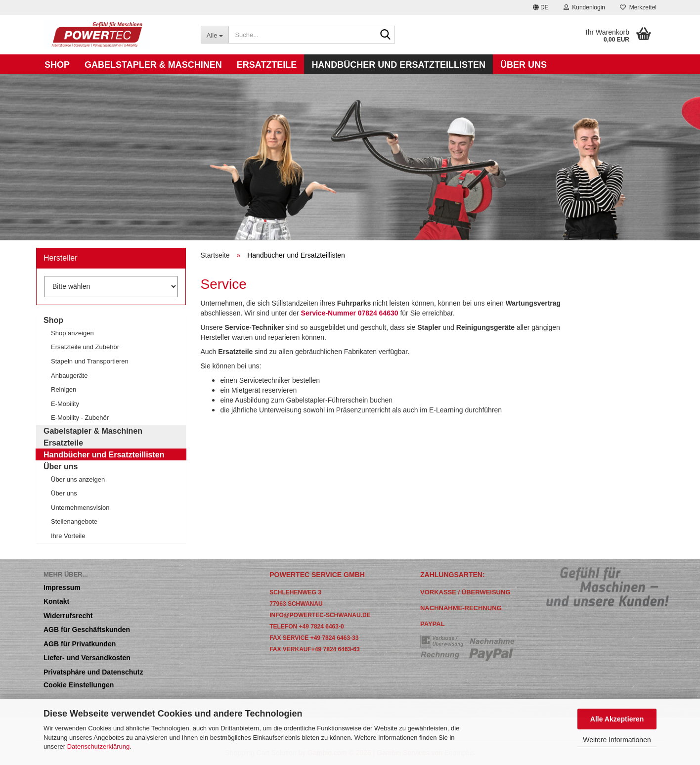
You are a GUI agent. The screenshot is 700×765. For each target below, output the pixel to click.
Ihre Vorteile (68, 536)
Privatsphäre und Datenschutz (93, 672)
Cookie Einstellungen (79, 685)
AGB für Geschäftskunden (87, 629)
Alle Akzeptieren (617, 719)
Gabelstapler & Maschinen (153, 65)
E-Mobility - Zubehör (80, 417)
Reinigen (64, 389)
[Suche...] (215, 35)
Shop (57, 65)
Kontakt (56, 601)
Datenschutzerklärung (98, 746)
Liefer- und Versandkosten (87, 657)
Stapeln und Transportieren (90, 361)
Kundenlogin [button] (584, 7)
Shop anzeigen (72, 333)
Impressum (62, 587)
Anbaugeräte (69, 375)
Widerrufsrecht (68, 615)
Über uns (524, 65)
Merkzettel (638, 7)
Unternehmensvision (80, 507)
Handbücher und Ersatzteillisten (398, 65)
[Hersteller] (111, 287)
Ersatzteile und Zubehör (85, 347)
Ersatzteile (267, 65)
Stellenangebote (74, 521)
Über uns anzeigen (78, 479)
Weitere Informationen (617, 740)
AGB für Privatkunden (80, 644)
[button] (541, 7)
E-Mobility (65, 404)
